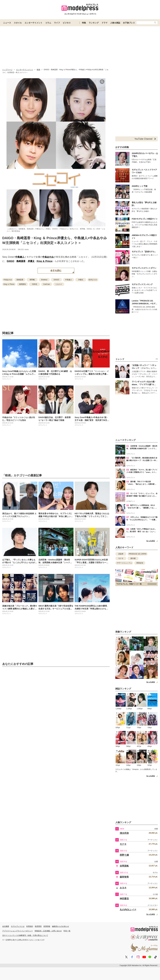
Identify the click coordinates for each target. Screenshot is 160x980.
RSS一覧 (67, 931)
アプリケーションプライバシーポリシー (18, 931)
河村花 (34, 284)
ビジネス (67, 23)
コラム (48, 23)
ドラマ (104, 23)
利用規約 (30, 926)
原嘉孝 (121, 554)
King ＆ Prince (44, 261)
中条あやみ (48, 257)
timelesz (44, 280)
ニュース (7, 23)
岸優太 (31, 261)
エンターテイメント (33, 23)
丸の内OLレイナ (128, 910)
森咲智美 (124, 877)
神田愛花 (124, 899)
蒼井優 (133, 558)
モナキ (121, 558)
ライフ (57, 23)
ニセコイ (59, 284)
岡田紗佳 (140, 563)
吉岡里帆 (124, 866)
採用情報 (47, 926)
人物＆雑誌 (115, 23)
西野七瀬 (124, 855)
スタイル (18, 23)
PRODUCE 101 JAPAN (138, 554)
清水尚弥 (124, 833)
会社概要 (6, 926)
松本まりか (93, 280)
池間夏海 (22, 284)
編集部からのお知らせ (60, 926)
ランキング (94, 23)
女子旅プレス (129, 23)
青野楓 (32, 280)
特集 (84, 23)
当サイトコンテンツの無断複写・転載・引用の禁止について (25, 935)
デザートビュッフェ (124, 563)
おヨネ (123, 888)
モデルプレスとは (18, 926)
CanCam (47, 284)
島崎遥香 (21, 261)
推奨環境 (38, 926)
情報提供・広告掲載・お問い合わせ (48, 931)
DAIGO (10, 261)
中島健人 (20, 257)
